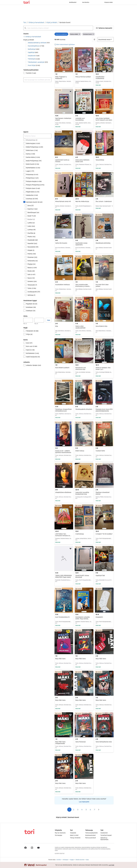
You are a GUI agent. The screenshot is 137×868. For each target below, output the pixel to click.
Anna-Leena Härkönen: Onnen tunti (82, 161)
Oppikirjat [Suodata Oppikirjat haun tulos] (33, 52)
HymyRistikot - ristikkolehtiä (100, 78)
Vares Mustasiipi (81, 742)
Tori (25, 22)
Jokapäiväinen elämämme (63, 492)
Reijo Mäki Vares (60, 659)
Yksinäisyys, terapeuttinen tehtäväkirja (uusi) (63, 410)
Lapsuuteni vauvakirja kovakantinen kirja (82, 493)
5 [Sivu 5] (86, 810)
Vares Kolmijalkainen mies (104, 742)
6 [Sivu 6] (90, 810)
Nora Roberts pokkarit (62, 368)
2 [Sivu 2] (74, 810)
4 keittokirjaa (80, 534)
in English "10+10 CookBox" (104, 534)
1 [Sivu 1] (69, 810)
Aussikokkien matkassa (63, 285)
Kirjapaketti (99, 617)
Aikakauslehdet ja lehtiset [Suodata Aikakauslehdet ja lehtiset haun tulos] (39, 43)
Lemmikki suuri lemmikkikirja (80, 119)
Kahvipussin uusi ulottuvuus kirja (81, 368)
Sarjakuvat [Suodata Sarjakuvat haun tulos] (34, 56)
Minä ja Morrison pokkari (83, 77)
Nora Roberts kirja (102, 326)
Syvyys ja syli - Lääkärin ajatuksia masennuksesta (63, 452)
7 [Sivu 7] (94, 810)
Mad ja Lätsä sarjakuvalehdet (80, 327)
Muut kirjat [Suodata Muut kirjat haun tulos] (34, 65)
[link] (32, 37)
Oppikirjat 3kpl (100, 575)
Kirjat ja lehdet (52, 22)
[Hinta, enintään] (39, 320)
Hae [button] (49, 320)
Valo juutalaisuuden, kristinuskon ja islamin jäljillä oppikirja (83, 286)
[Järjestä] (106, 39)
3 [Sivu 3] (78, 810)
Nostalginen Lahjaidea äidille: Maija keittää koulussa (83, 619)
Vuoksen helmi (100, 451)
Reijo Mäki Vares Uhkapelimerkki (60, 743)
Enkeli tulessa (80, 451)
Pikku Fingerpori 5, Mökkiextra (61, 78)
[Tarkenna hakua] (37, 136)
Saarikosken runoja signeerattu (81, 244)
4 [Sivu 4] (82, 810)
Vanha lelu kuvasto (61, 243)
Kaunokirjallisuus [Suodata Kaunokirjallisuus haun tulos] (36, 46)
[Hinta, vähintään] (28, 320)
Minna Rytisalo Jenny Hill (63, 201)
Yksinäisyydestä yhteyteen (84, 409)
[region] (64, 60)
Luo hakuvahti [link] (84, 802)
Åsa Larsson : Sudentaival (104, 201)
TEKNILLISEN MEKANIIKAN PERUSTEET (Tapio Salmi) (64, 576)
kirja (57, 326)
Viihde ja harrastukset (36, 22)
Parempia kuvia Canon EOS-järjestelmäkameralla (104, 410)
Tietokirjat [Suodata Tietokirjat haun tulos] (34, 59)
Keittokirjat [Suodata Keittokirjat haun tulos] (34, 49)
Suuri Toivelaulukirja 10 (62, 617)
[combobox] (58, 28)
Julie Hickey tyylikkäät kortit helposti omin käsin (104, 119)
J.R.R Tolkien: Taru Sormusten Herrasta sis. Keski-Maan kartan (63, 536)
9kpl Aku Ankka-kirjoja (82, 201)
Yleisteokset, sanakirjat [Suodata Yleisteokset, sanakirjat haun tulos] (38, 62)
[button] (104, 28)
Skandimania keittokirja (103, 243)
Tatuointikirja (100, 160)
